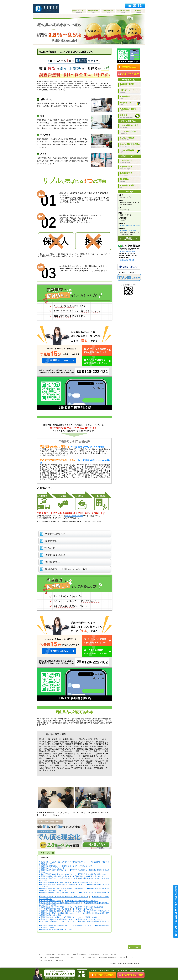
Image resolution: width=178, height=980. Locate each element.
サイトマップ (42, 957)
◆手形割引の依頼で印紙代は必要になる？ (54, 882)
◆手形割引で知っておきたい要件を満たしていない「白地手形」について (65, 925)
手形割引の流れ (50, 954)
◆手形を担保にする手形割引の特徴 (52, 907)
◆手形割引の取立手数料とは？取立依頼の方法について (59, 913)
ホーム (40, 954)
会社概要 (105, 954)
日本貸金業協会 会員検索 (128, 251)
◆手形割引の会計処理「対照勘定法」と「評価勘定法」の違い (61, 884)
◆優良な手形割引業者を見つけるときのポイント (57, 874)
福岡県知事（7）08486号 (128, 231)
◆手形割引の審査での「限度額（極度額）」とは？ (57, 893)
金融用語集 (82, 954)
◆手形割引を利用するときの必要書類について (56, 919)
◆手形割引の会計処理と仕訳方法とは (53, 870)
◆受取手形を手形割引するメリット (86, 882)
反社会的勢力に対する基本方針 (108, 957)
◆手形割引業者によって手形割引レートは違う (56, 930)
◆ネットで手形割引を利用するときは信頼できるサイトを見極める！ (64, 897)
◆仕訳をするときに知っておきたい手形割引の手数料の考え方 (87, 911)
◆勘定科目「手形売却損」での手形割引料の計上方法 (58, 878)
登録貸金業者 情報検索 (127, 260)
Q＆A (74, 954)
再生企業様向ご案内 (64, 954)
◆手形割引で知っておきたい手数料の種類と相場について (60, 903)
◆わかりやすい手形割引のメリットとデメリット (57, 921)
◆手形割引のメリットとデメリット (52, 868)
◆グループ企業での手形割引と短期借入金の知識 (86, 907)
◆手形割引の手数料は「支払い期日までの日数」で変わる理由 (61, 889)
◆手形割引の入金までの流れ (49, 917)
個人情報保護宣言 (54, 957)
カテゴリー (131, 957)
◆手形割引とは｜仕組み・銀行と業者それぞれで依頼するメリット (63, 862)
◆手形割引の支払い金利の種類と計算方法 (54, 876)
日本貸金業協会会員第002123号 (130, 225)
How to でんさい (60, 960)
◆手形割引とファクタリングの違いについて (76, 866)
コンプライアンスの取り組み (87, 957)
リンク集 (122, 957)
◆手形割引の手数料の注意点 (83, 909)
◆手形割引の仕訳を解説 (48, 866)
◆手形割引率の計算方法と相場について (92, 874)
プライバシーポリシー (69, 957)
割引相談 (114, 954)
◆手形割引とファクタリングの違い (89, 919)
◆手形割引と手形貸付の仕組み (50, 911)
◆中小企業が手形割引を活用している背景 (54, 909)
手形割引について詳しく (45, 960)
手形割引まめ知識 (94, 954)
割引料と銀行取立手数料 (74, 516)
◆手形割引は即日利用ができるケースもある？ (82, 901)
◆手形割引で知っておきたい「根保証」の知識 (80, 917)
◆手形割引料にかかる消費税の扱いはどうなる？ (90, 876)
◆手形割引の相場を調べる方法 (50, 901)
